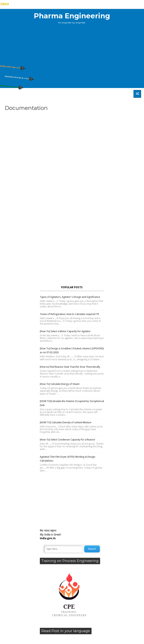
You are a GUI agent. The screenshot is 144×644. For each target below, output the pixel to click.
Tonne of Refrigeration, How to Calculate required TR (69, 314)
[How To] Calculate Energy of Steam (60, 384)
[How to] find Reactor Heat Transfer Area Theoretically (70, 367)
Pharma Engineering (72, 16)
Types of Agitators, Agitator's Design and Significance (70, 297)
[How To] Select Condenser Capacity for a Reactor (68, 440)
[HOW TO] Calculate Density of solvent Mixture (66, 422)
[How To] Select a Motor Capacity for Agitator (65, 331)
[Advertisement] (72, 120)
